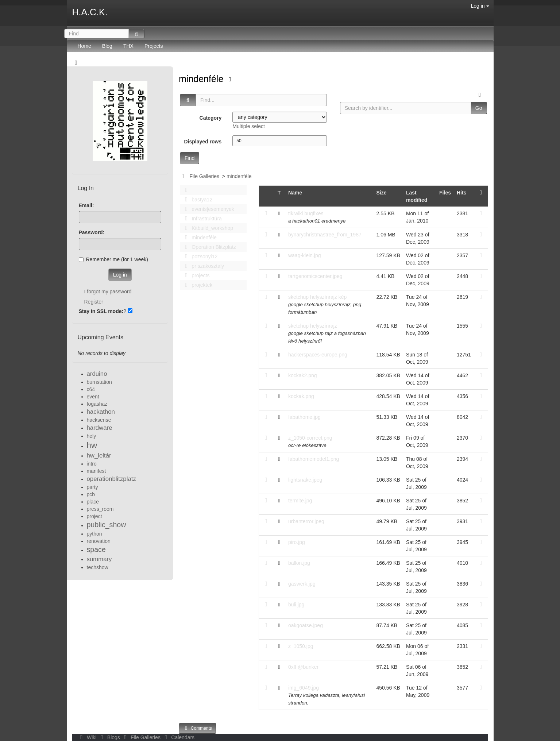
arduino (97, 374)
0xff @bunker (303, 667)
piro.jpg (297, 542)
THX (128, 46)
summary (99, 559)
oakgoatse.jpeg (306, 625)
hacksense (99, 420)
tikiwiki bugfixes (306, 213)
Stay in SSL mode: (101, 311)
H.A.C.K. (90, 12)
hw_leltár (99, 456)
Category (211, 118)
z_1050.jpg (301, 646)
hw (92, 445)
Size (382, 193)
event (93, 397)
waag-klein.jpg (305, 255)
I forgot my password (108, 292)
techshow (98, 567)
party (92, 487)
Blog (107, 46)
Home (84, 46)
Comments (197, 728)
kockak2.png (303, 375)
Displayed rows (203, 142)
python (94, 534)
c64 (91, 389)
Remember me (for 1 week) (113, 259)
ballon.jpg (299, 563)
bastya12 (197, 200)
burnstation (99, 382)
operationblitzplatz (111, 479)
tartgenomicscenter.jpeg (315, 276)
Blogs (109, 737)
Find (190, 158)
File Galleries (204, 176)
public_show (107, 525)
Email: (86, 205)
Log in (480, 6)
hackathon (101, 412)
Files (445, 193)
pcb (91, 494)
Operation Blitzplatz (208, 247)
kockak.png (301, 396)
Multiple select (249, 126)
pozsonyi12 (199, 256)
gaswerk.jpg (302, 584)
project (94, 516)
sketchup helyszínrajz (313, 326)
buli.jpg (296, 605)
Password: (92, 232)
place (93, 502)
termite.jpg (300, 501)
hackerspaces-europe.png (318, 355)
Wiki (88, 737)
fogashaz (97, 404)
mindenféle (202, 79)
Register (94, 302)
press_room (100, 509)
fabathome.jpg (304, 417)
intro (92, 464)
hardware (100, 428)
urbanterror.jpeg (306, 521)
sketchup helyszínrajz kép (317, 297)
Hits (461, 193)
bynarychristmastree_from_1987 (325, 235)
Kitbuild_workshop (207, 228)
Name (295, 193)
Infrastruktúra (201, 219)
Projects (154, 46)
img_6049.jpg (304, 688)
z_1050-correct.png (310, 438)
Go (479, 108)
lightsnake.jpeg (305, 480)
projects (195, 275)
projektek (197, 285)
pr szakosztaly (202, 266)
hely (92, 436)
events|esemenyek (208, 209)
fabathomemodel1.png (314, 459)
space (96, 549)
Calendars (178, 737)
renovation (99, 541)
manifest (96, 471)
